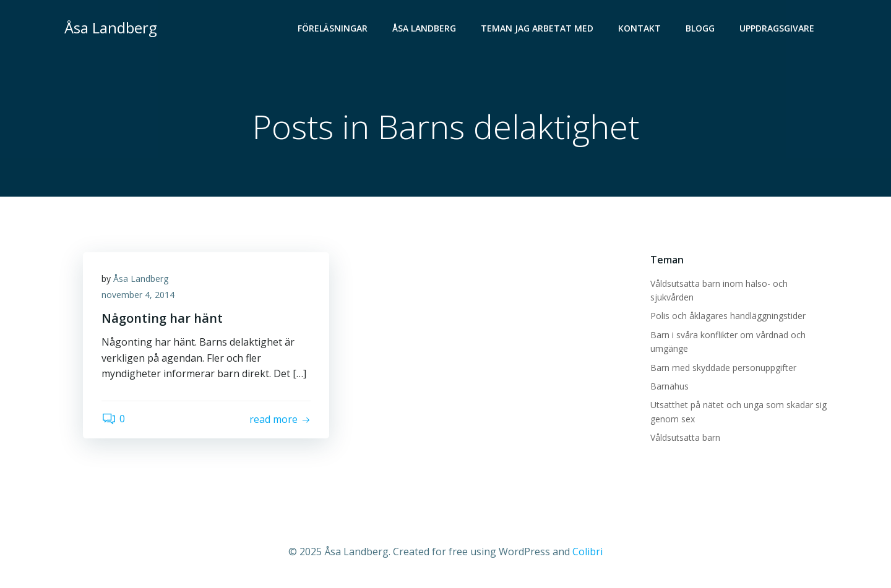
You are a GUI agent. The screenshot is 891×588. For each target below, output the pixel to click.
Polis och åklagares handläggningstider (728, 316)
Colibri (588, 552)
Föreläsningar (333, 28)
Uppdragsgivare (777, 28)
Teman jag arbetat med (537, 28)
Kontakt (639, 28)
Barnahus (669, 386)
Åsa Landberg (424, 28)
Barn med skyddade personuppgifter (723, 368)
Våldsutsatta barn (685, 437)
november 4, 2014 (138, 295)
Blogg (700, 28)
